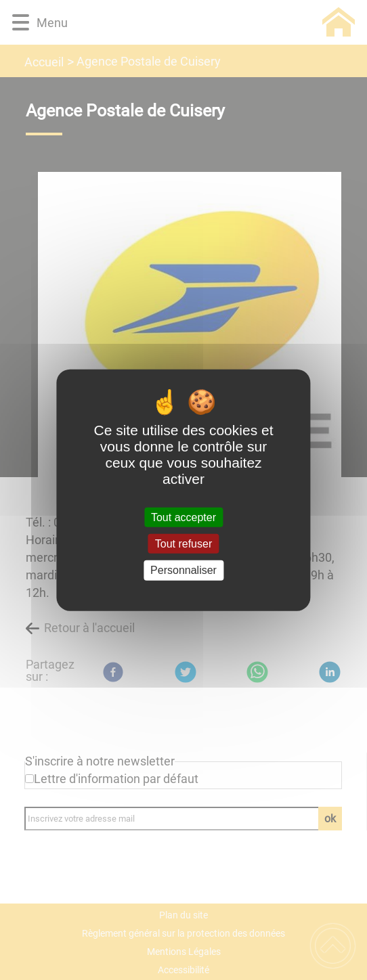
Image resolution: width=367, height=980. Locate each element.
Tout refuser (183, 544)
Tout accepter (183, 517)
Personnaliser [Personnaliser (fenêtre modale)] (183, 570)
